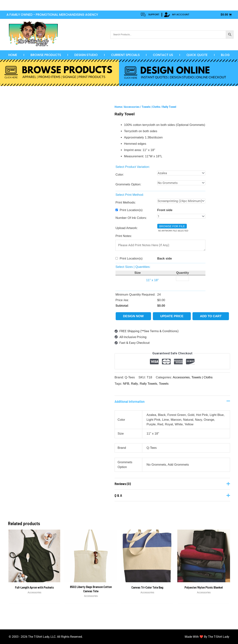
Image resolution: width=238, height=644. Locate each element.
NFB (126, 384)
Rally (135, 384)
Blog (225, 55)
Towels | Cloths (151, 107)
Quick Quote (197, 55)
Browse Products (46, 55)
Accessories (132, 107)
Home (13, 55)
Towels (164, 384)
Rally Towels (148, 384)
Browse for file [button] (172, 226)
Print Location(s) (131, 210)
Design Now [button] (133, 316)
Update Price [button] (172, 316)
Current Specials (125, 55)
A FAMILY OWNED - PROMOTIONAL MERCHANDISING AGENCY (52, 15)
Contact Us (163, 55)
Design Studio (86, 55)
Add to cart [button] (211, 316)
